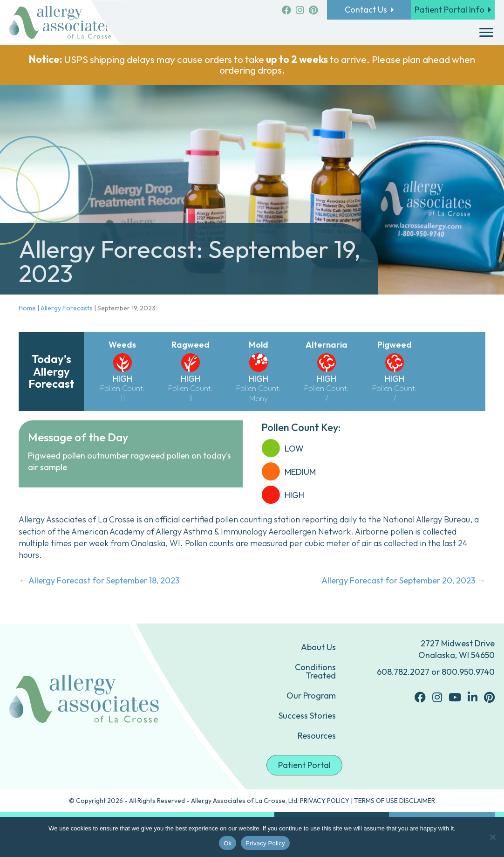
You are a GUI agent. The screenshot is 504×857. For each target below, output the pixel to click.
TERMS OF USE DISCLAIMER (395, 801)
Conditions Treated (315, 671)
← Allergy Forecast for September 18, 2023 (99, 580)
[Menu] (486, 33)
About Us (318, 647)
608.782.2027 (403, 672)
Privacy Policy (265, 843)
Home (27, 308)
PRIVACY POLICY (325, 801)
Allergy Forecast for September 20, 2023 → (403, 580)
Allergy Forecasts (67, 308)
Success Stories (307, 716)
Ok (228, 843)
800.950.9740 (468, 672)
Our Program (311, 696)
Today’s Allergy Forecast (51, 371)
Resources (317, 736)
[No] (492, 837)
